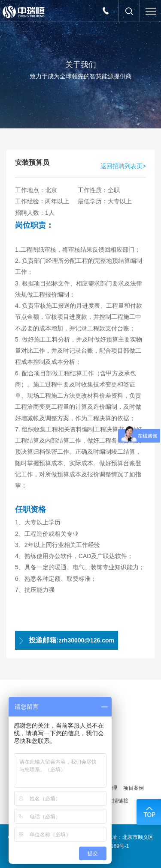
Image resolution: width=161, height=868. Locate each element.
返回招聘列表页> (123, 166)
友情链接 (118, 801)
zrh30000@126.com (66, 640)
